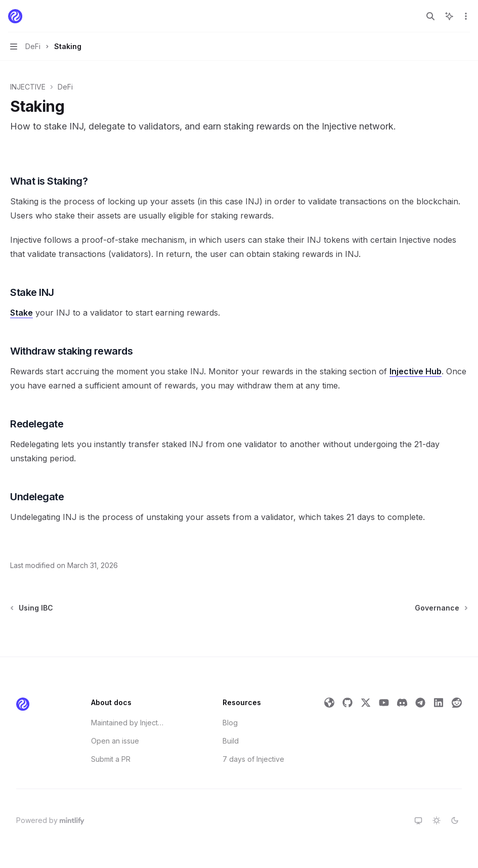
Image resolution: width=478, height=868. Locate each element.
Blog (230, 723)
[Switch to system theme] (418, 820)
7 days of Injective (253, 759)
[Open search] (430, 16)
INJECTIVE (28, 87)
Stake (21, 313)
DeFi (65, 87)
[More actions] (465, 16)
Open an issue (115, 741)
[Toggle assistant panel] (449, 16)
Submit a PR (111, 759)
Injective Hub (416, 371)
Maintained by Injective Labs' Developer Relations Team (127, 723)
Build (231, 741)
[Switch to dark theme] (455, 820)
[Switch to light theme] (437, 820)
